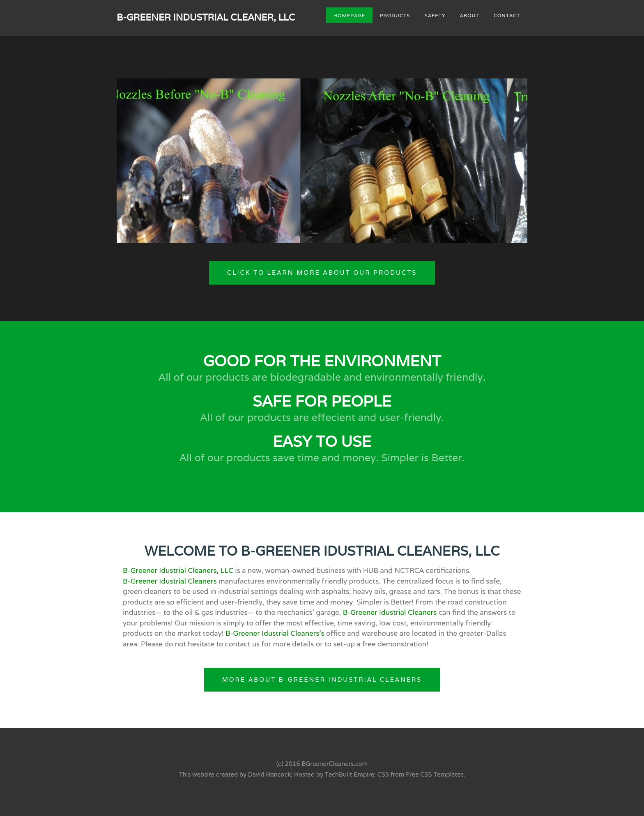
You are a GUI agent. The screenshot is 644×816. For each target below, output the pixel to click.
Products (395, 15)
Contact (507, 15)
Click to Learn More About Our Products (322, 272)
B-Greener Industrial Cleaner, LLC (206, 17)
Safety (435, 15)
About (470, 15)
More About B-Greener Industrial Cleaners (322, 679)
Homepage (349, 15)
